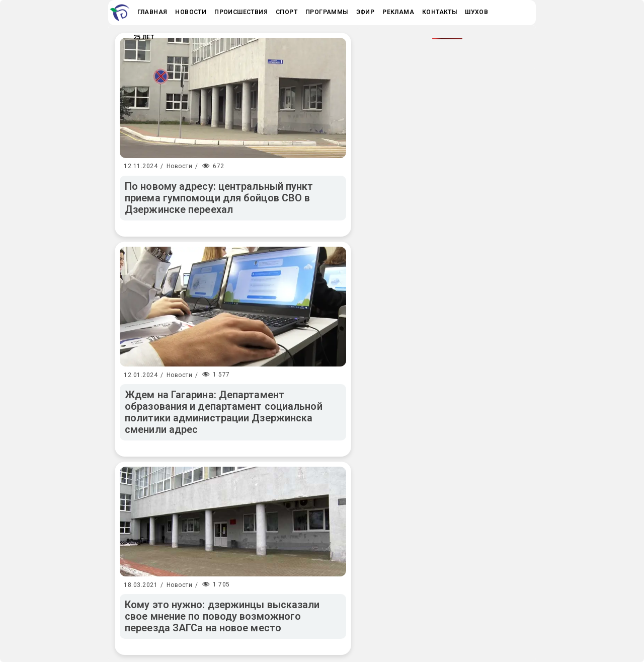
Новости (180, 166)
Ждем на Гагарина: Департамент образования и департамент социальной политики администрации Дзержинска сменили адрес (224, 412)
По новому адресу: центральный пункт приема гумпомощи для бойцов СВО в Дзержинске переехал (219, 198)
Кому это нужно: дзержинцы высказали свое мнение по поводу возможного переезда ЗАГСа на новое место (222, 616)
